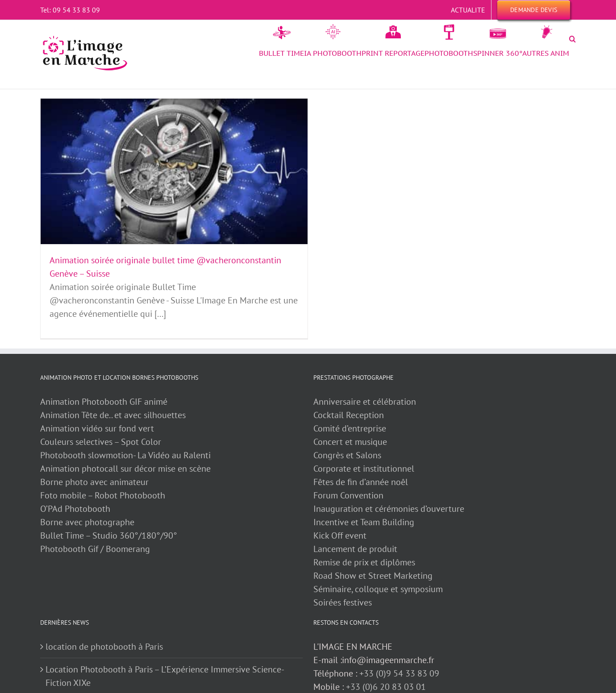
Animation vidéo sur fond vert (97, 428)
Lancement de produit (355, 549)
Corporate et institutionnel (364, 469)
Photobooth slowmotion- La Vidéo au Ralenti (125, 455)
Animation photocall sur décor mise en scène (125, 469)
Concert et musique (350, 442)
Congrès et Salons (347, 455)
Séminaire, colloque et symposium (378, 589)
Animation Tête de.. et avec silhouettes (113, 415)
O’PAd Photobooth (75, 509)
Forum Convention (348, 495)
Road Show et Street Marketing (373, 576)
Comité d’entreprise (350, 428)
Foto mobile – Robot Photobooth (103, 495)
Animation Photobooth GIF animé (105, 402)
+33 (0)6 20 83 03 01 (386, 687)
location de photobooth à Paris (104, 647)
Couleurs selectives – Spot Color (101, 442)
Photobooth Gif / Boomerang (95, 549)
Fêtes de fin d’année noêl (361, 482)
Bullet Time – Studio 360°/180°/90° (109, 535)
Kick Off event (340, 535)
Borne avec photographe (87, 522)
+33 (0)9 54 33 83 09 (399, 673)
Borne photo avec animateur (94, 482)
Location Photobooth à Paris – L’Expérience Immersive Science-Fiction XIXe (165, 676)
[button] (572, 39)
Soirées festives (343, 602)
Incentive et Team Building (364, 522)
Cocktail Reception (349, 415)
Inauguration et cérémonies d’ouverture (389, 509)
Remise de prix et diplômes (364, 562)
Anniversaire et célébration (365, 402)
